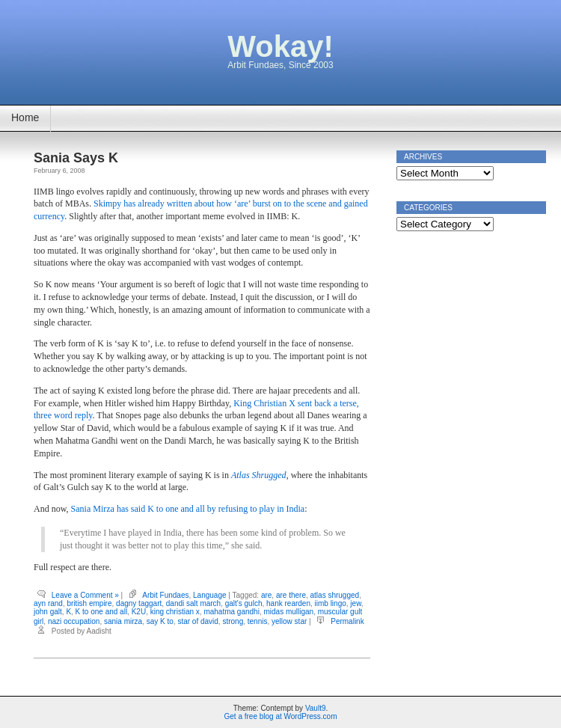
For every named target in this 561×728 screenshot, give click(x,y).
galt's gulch (244, 603)
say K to (160, 621)
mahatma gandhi (232, 612)
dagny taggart (139, 603)
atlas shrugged (335, 595)
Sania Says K (76, 158)
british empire (89, 603)
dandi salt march (193, 603)
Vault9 (316, 708)
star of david (197, 621)
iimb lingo (331, 603)
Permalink (347, 621)
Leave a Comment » (85, 595)
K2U (139, 612)
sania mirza (123, 621)
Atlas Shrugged (259, 475)
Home (25, 117)
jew (355, 603)
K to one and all (102, 612)
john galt (48, 612)
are (266, 595)
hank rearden (288, 603)
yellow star (289, 621)
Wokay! (280, 46)
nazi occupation (74, 621)
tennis (258, 621)
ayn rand (48, 603)
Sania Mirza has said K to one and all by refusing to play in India (188, 509)
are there (291, 595)
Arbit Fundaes (165, 595)
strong (233, 621)
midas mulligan (288, 612)
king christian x (175, 612)
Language (210, 595)
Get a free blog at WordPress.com (281, 716)
